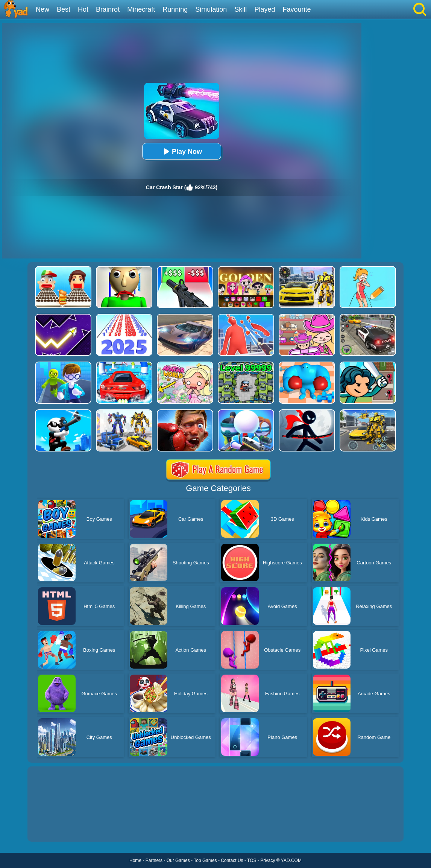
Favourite (297, 9)
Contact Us (232, 860)
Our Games (178, 860)
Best (64, 9)
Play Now (182, 151)
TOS (252, 860)
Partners (154, 860)
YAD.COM (291, 860)
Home (135, 860)
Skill (241, 9)
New (42, 9)
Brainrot (108, 9)
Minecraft (141, 9)
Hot (83, 9)
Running (175, 9)
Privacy (268, 860)
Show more (53, 827)
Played (265, 9)
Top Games (205, 860)
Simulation (211, 9)
